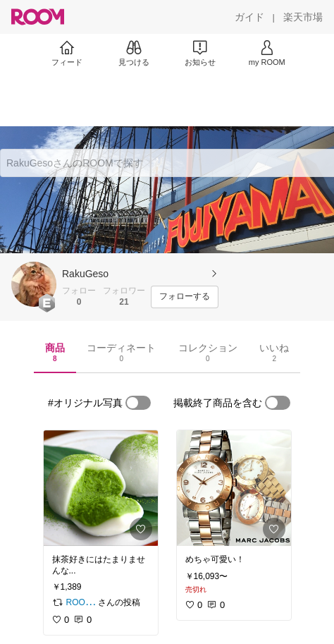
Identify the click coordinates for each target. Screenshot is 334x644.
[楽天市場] (303, 17)
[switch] (138, 403)
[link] (101, 488)
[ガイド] (249, 17)
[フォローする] (185, 297)
